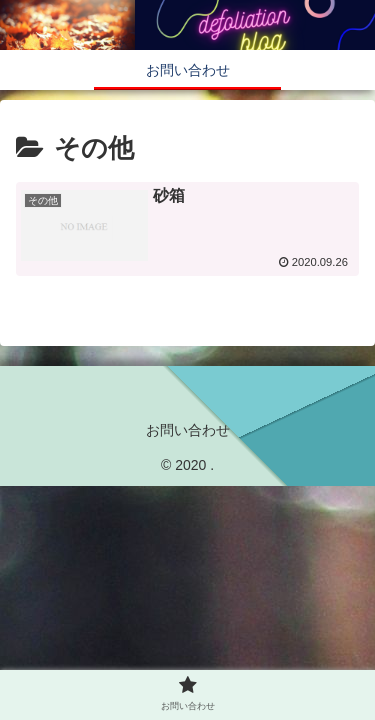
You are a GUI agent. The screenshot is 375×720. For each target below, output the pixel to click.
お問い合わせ (188, 430)
